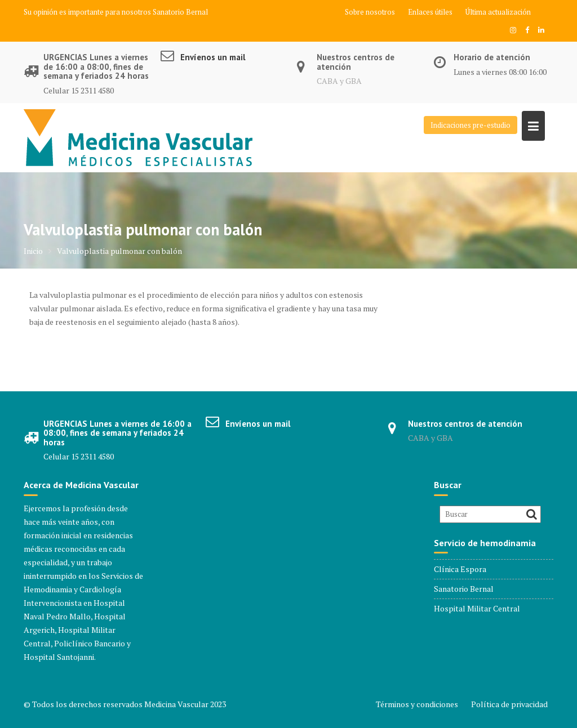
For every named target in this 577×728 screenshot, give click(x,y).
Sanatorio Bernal (180, 12)
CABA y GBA (339, 81)
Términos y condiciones (417, 704)
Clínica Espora (460, 569)
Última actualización (498, 12)
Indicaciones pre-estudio (471, 125)
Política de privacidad (509, 704)
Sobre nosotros (370, 12)
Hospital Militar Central (477, 608)
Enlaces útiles (430, 12)
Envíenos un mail (213, 57)
